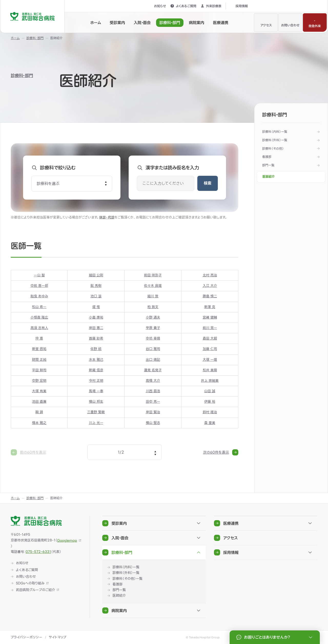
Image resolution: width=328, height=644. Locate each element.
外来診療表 (211, 6)
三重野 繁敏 (96, 412)
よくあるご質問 (183, 6)
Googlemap (67, 541)
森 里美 (210, 423)
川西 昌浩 (153, 391)
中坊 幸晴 (153, 339)
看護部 (267, 157)
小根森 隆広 (39, 317)
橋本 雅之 (39, 423)
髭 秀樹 (96, 286)
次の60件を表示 (221, 452)
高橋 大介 (153, 381)
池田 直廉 (39, 402)
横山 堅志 (153, 423)
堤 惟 (96, 307)
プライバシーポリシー (27, 637)
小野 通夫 (153, 317)
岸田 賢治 (153, 412)
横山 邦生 (96, 402)
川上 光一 (96, 423)
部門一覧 (268, 165)
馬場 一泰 (96, 391)
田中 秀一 (153, 402)
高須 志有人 (39, 328)
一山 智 (39, 275)
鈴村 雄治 (210, 412)
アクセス (266, 22)
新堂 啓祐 (39, 349)
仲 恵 (39, 339)
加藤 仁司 (210, 349)
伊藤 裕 (210, 402)
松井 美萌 (210, 370)
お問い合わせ (290, 22)
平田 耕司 (39, 370)
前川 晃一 (210, 328)
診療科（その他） (273, 149)
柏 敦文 (153, 307)
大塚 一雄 (210, 360)
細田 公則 (96, 275)
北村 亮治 (210, 275)
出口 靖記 (153, 360)
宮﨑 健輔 (210, 317)
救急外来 (315, 22)
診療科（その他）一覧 (127, 579)
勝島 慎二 (210, 296)
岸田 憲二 (96, 328)
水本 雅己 (96, 360)
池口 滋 (96, 296)
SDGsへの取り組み (30, 583)
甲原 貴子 (153, 328)
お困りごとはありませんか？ (275, 637)
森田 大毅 (210, 339)
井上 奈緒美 (210, 381)
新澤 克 (210, 307)
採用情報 (239, 6)
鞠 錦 (39, 412)
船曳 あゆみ (39, 296)
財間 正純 (39, 360)
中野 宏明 (39, 381)
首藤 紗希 (96, 339)
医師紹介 (269, 177)
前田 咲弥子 (153, 275)
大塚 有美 (39, 391)
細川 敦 (153, 296)
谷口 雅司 (153, 349)
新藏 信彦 (96, 370)
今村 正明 (96, 381)
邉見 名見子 (153, 370)
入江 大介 (210, 286)
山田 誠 (210, 391)
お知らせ (157, 6)
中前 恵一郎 (39, 286)
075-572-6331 (38, 552)
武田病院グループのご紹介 (35, 590)
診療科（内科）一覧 (275, 132)
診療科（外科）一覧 (275, 140)
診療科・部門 (22, 75)
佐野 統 (96, 349)
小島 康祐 (96, 317)
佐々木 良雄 (153, 286)
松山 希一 (39, 307)
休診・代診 (107, 217)
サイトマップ (58, 637)
